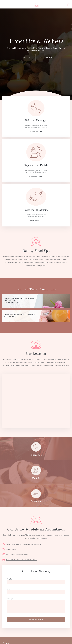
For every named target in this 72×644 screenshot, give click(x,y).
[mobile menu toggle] (4, 4)
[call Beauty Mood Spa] (68, 5)
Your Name (10, 579)
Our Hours (46, 57)
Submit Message (36, 619)
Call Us (26, 57)
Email (9, 589)
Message (10, 599)
